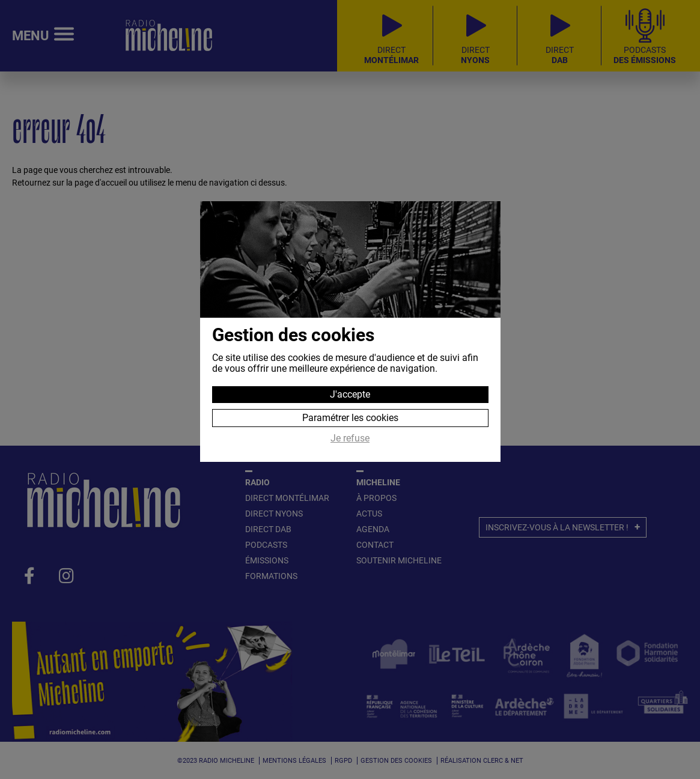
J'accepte (350, 394)
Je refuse (350, 438)
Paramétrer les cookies (350, 418)
